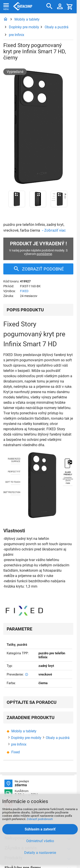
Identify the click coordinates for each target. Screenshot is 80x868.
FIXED (24, 291)
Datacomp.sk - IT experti (23, 7)
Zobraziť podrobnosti (40, 819)
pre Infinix (17, 35)
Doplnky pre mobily (24, 27)
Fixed (16, 752)
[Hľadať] (49, 6)
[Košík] (70, 7)
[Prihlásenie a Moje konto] (60, 7)
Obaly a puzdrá (57, 27)
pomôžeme (44, 254)
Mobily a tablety (27, 19)
